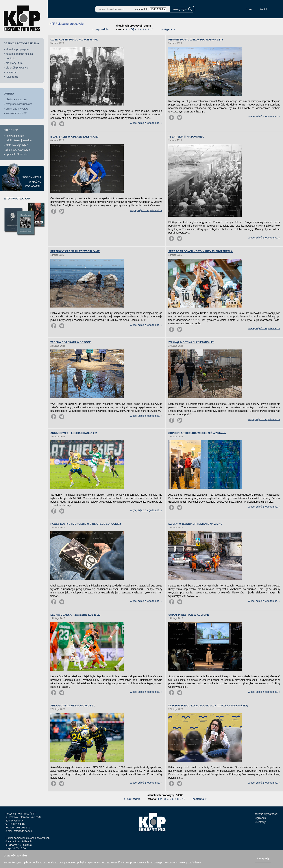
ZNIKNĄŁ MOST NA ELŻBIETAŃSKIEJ (191, 342)
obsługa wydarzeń (16, 99)
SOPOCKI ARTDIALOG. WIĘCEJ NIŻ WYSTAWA (197, 433)
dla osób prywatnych (18, 68)
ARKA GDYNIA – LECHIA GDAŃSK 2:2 (74, 433)
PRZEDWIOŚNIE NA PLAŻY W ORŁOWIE (75, 251)
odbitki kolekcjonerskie (19, 140)
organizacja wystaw (17, 109)
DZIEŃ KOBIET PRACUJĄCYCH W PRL (74, 40)
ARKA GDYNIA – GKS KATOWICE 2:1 (73, 706)
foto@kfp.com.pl (23, 831)
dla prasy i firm (14, 63)
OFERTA (9, 94)
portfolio (10, 58)
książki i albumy (15, 136)
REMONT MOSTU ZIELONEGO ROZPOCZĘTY (196, 40)
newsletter (12, 72)
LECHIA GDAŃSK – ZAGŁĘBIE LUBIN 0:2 (75, 615)
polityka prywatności (266, 814)
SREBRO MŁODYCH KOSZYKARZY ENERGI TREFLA (200, 251)
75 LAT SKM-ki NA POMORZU (186, 137)
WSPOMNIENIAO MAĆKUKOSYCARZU (32, 182)
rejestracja (12, 77)
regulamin (260, 818)
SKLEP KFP (11, 130)
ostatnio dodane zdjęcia (19, 54)
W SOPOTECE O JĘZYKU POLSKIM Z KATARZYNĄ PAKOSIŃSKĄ (208, 706)
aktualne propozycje (17, 49)
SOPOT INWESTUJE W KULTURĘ (189, 615)
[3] (132, 29)
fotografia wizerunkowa (19, 104)
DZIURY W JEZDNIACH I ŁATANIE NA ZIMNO (195, 524)
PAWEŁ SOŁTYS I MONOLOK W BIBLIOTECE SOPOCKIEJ (86, 524)
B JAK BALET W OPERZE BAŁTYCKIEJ (74, 137)
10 (152, 29)
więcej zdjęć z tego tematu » (146, 123)
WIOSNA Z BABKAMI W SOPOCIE (71, 342)
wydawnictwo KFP (16, 113)
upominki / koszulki (17, 154)
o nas (249, 9)
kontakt (264, 9)
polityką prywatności (89, 863)
